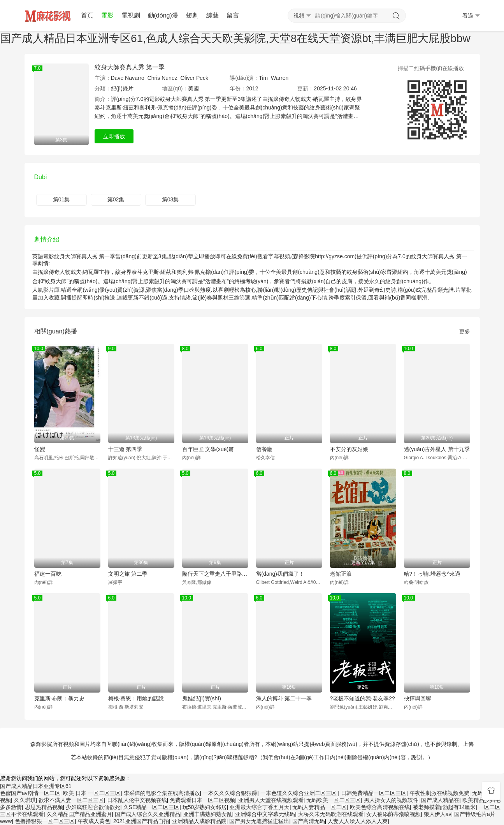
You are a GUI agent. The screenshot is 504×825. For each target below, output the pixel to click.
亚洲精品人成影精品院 (199, 821)
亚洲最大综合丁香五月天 (260, 807)
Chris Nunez (162, 78)
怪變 (40, 449)
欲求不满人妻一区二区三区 (71, 800)
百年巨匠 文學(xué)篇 (208, 449)
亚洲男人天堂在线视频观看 (271, 800)
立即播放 (114, 136)
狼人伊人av (438, 814)
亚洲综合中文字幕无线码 (265, 814)
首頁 (87, 15)
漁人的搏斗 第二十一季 (284, 698)
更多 (465, 331)
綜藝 (212, 15)
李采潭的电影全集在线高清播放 (162, 793)
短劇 (192, 15)
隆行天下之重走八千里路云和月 (215, 574)
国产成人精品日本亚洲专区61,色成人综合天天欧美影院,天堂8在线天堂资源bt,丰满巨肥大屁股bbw (235, 38)
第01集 (61, 199)
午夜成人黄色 (94, 821)
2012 (252, 88)
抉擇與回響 (418, 698)
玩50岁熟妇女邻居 (205, 807)
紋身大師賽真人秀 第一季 (130, 67)
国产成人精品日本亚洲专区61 (36, 786)
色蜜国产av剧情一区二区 (30, 793)
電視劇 (131, 15)
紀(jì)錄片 (122, 88)
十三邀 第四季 (125, 449)
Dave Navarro (128, 78)
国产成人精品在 (440, 800)
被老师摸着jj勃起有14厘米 (444, 807)
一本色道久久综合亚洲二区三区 (299, 793)
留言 (233, 15)
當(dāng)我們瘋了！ (280, 574)
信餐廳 (264, 449)
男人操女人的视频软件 (391, 800)
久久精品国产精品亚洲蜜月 (79, 814)
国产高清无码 (309, 821)
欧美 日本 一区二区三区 (92, 793)
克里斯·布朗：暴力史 (60, 698)
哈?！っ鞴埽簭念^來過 (432, 574)
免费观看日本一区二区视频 (202, 800)
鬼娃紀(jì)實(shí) (202, 698)
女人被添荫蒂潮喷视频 (393, 814)
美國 (193, 88)
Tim (263, 78)
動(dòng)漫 (163, 15)
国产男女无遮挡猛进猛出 (259, 821)
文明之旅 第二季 (128, 574)
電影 (107, 15)
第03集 (170, 199)
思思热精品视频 (44, 807)
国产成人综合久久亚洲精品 (148, 814)
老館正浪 (341, 574)
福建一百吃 (48, 574)
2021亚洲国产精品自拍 (141, 821)
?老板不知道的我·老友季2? (363, 698)
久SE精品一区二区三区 (152, 807)
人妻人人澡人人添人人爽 (358, 821)
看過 (471, 16)
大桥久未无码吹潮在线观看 (331, 814)
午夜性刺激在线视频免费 (439, 793)
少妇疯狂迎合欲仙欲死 (93, 807)
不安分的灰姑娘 (349, 449)
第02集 (116, 199)
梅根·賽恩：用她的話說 (136, 698)
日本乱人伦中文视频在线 (137, 800)
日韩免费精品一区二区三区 (374, 793)
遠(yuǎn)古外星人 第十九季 (437, 449)
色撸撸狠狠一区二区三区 (45, 821)
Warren (280, 78)
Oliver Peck (194, 78)
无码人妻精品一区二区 (320, 807)
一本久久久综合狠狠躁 (230, 793)
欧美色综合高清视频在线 (380, 807)
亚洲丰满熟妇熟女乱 (208, 814)
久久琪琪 (25, 800)
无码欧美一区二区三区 (334, 800)
